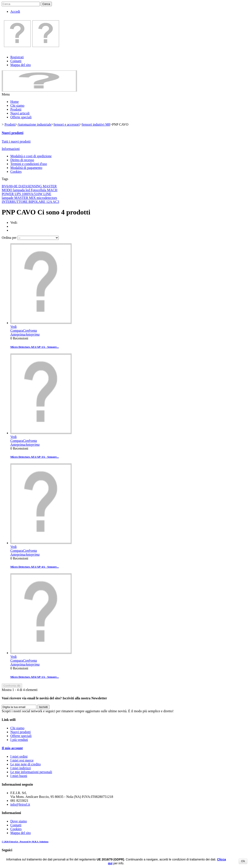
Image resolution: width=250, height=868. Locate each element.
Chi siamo (17, 106)
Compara (24, 331)
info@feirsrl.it (20, 804)
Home (15, 102)
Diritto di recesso (22, 160)
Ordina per (9, 238)
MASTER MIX (25, 198)
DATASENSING (31, 186)
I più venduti (19, 740)
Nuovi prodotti (13, 133)
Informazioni (11, 149)
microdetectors (47, 198)
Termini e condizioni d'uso (29, 164)
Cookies (16, 172)
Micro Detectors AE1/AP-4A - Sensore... (35, 567)
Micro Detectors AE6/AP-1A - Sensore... (35, 677)
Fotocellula (39, 190)
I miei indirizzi (21, 768)
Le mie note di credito (25, 764)
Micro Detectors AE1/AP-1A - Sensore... (35, 347)
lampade (8, 198)
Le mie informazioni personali (31, 772)
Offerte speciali (21, 117)
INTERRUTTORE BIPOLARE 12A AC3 (30, 202)
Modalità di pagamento (26, 168)
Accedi (15, 12)
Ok (243, 861)
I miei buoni (19, 776)
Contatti (16, 61)
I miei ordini (19, 756)
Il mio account (12, 748)
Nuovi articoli (20, 113)
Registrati (17, 57)
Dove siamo (19, 821)
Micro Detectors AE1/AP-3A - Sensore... (35, 457)
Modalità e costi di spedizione (31, 156)
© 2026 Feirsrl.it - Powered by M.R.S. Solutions (25, 842)
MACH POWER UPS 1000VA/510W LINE (30, 192)
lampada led (22, 190)
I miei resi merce (22, 760)
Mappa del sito (21, 65)
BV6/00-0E (10, 186)
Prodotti (16, 109)
